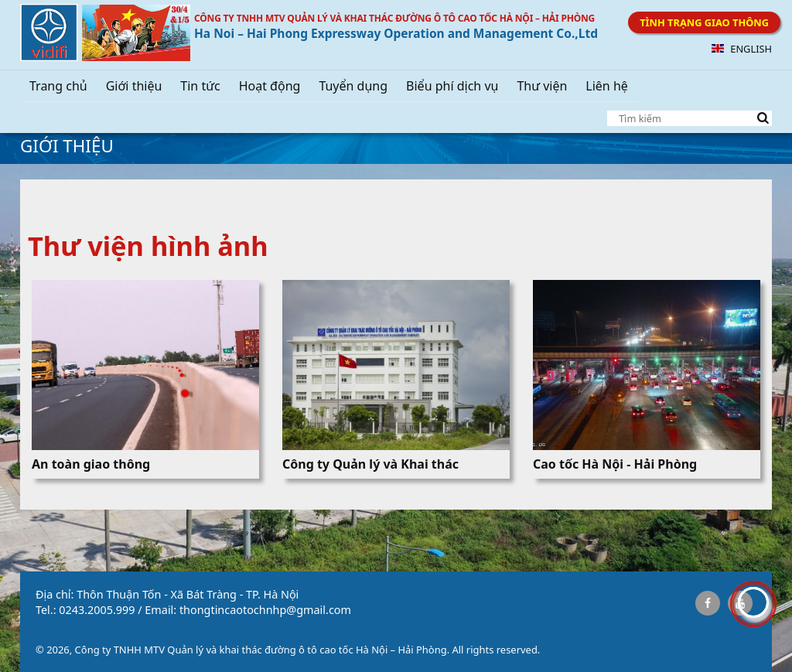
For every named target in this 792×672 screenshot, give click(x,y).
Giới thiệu (134, 86)
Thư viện (542, 86)
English (742, 49)
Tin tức (200, 86)
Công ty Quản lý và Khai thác (370, 464)
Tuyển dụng (353, 86)
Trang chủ (58, 86)
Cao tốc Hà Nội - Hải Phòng (615, 464)
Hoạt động (270, 86)
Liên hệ (607, 86)
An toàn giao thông (91, 464)
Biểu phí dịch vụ (452, 86)
